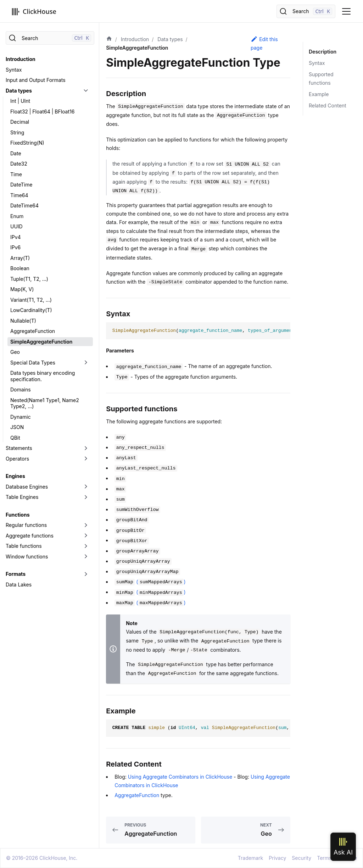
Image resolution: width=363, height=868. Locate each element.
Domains (21, 390)
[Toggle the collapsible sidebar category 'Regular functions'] (86, 525)
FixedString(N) (27, 143)
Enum (17, 216)
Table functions (24, 546)
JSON (17, 427)
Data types (19, 91)
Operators (17, 459)
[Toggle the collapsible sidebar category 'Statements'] (86, 448)
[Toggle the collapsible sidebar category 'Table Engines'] (86, 497)
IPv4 (16, 237)
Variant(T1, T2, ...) (31, 300)
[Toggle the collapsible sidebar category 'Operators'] (86, 459)
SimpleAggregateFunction (41, 342)
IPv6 (15, 247)
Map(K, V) (22, 289)
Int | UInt (20, 101)
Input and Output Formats (36, 80)
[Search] (306, 11)
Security (301, 858)
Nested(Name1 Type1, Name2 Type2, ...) (45, 403)
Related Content (328, 105)
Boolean (20, 268)
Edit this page (264, 43)
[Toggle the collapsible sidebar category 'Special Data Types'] (86, 363)
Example (319, 94)
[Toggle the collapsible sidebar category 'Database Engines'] (86, 487)
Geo (15, 352)
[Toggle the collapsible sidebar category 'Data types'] (86, 91)
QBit (15, 438)
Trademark (250, 858)
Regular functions (26, 525)
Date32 (19, 164)
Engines (15, 476)
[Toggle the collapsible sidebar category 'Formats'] (86, 574)
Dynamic (21, 417)
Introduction (21, 59)
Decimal (20, 122)
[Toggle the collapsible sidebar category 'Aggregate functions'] (86, 536)
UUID (16, 226)
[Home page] (109, 39)
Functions (18, 515)
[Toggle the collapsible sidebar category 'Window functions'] (86, 557)
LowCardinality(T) (31, 310)
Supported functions (321, 79)
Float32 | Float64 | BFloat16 (42, 112)
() (150, 582)
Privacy (277, 858)
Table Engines (22, 497)
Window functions (27, 557)
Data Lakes (19, 585)
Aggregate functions (30, 536)
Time (16, 174)
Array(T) (20, 258)
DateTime (21, 185)
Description (323, 52)
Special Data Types (33, 363)
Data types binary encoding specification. (43, 376)
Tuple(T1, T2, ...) (29, 279)
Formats (16, 574)
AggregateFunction (33, 331)
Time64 (19, 195)
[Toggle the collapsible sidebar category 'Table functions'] (86, 546)
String (17, 132)
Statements (19, 448)
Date (16, 153)
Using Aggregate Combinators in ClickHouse (180, 777)
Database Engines (27, 487)
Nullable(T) (23, 321)
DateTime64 (24, 205)
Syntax (14, 70)
